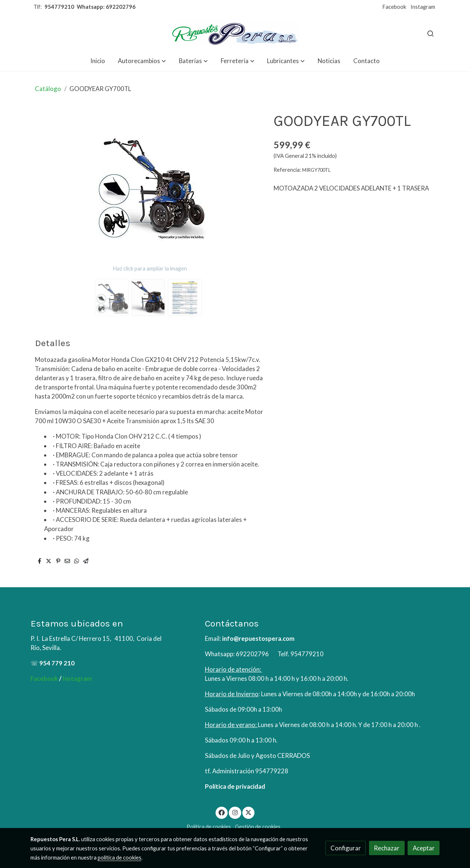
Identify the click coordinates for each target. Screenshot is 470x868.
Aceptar (424, 848)
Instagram (423, 7)
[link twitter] (249, 812)
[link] (235, 33)
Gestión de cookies (258, 827)
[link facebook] (222, 812)
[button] (142, 61)
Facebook (394, 7)
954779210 (59, 7)
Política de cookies (209, 827)
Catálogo (48, 89)
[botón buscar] (430, 33)
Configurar (346, 848)
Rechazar (387, 848)
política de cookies (120, 858)
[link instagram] (235, 812)
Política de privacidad (235, 786)
